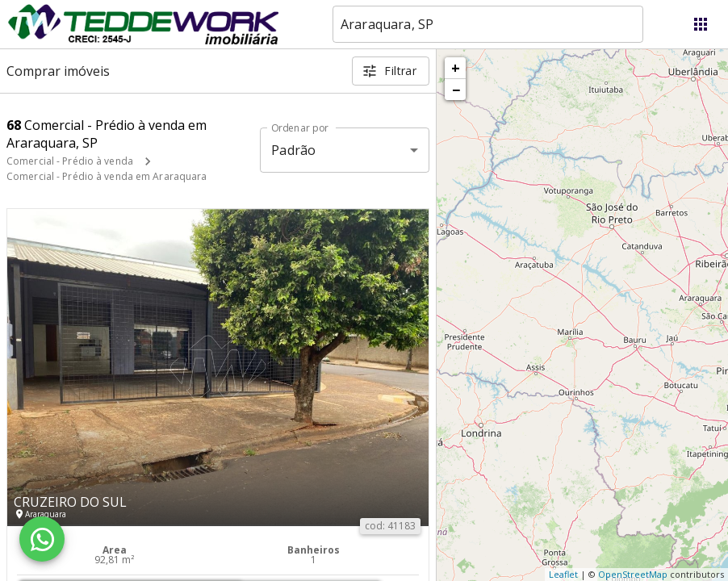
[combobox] (488, 24)
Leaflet (563, 574)
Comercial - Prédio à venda (70, 161)
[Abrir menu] (701, 24)
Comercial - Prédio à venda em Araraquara (107, 176)
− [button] (456, 90)
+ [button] (456, 68)
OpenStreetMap (633, 574)
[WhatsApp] (42, 539)
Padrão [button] (293, 150)
